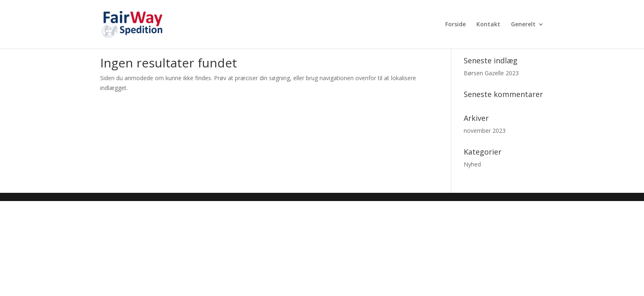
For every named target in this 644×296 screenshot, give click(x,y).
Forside (455, 25)
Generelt (523, 25)
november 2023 (485, 131)
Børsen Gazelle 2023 (491, 73)
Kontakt (488, 25)
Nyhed (472, 164)
